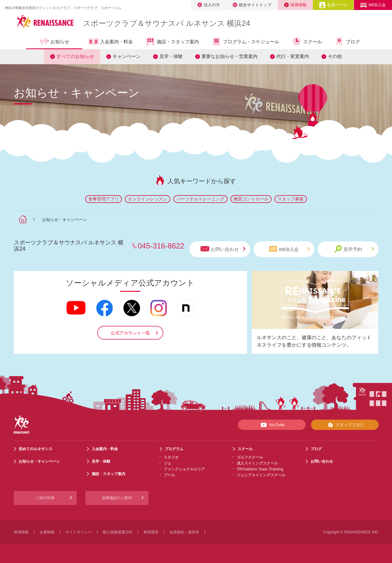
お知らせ (54, 41)
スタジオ (171, 457)
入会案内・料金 (111, 42)
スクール (307, 41)
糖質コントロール (251, 199)
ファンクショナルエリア (184, 469)
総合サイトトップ (252, 5)
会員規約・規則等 (184, 532)
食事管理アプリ (104, 199)
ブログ (347, 41)
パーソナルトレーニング (201, 199)
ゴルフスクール (250, 457)
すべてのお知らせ (75, 56)
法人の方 (209, 5)
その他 (335, 56)
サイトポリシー (79, 532)
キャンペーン (127, 56)
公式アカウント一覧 (130, 333)
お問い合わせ (223, 249)
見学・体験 (171, 56)
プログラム (174, 449)
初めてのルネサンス (36, 449)
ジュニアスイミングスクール (261, 475)
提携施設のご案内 (117, 498)
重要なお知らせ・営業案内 (230, 56)
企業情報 (47, 532)
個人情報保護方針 (118, 532)
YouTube (271, 425)
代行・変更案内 (293, 56)
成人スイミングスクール (257, 463)
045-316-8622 (161, 246)
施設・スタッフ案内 (172, 41)
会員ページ (333, 5)
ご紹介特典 (45, 498)
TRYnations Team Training (260, 469)
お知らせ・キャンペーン (39, 461)
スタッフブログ (345, 425)
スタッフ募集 (291, 199)
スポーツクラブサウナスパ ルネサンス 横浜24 (167, 23)
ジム (167, 463)
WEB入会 (373, 5)
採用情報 (295, 5)
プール (169, 475)
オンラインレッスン (148, 199)
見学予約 (354, 249)
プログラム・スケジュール (245, 41)
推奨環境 (151, 532)
